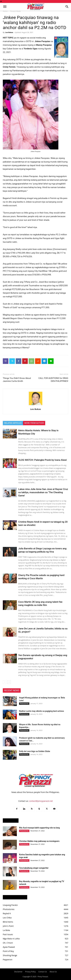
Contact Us (43, 972)
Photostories (24, 704)
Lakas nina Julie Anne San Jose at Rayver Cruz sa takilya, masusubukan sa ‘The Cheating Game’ (43, 492)
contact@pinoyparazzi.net (41, 801)
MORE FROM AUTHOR (34, 423)
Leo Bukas (9, 32)
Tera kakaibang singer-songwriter (34, 868)
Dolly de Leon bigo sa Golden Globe (35, 751)
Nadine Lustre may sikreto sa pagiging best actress (42, 711)
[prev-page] (5, 682)
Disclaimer (18, 972)
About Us (53, 972)
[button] (5, 7)
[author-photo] (35, 405)
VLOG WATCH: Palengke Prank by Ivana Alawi (43, 460)
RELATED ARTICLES (13, 423)
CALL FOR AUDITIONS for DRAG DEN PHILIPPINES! (53, 380)
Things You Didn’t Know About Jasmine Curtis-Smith (17, 380)
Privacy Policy (30, 972)
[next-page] (9, 682)
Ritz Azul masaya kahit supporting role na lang (39, 828)
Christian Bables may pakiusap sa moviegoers (39, 841)
